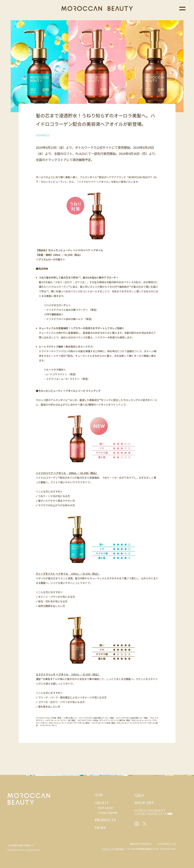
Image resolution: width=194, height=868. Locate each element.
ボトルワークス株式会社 (113, 849)
